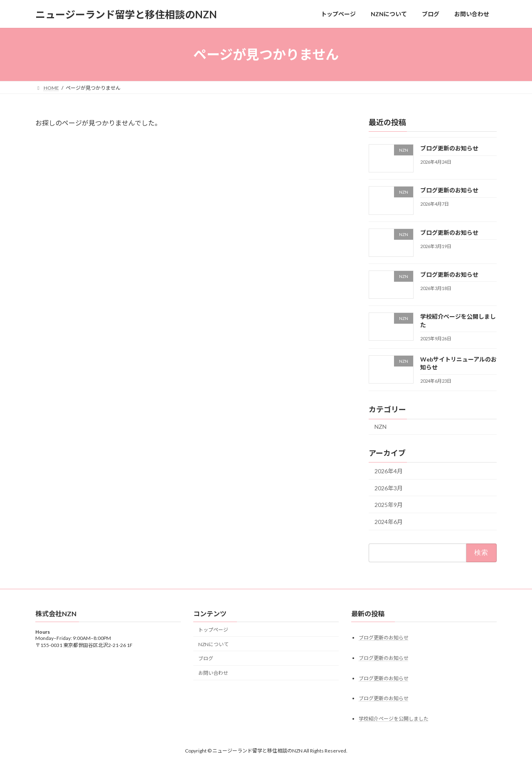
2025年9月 (389, 505)
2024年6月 (389, 522)
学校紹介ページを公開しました (394, 719)
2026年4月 (389, 471)
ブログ (206, 659)
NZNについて (213, 644)
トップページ (213, 630)
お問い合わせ (213, 673)
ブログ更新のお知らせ (449, 148)
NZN (381, 427)
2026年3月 (389, 488)
